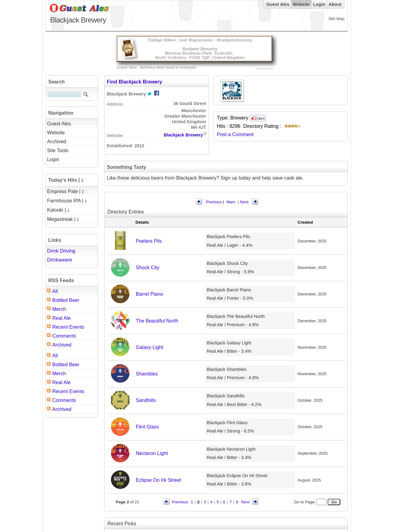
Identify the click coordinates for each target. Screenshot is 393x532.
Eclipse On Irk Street (159, 480)
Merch (59, 309)
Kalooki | (58, 210)
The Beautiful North (157, 321)
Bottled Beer (66, 300)
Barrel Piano (149, 294)
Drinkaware (60, 260)
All (55, 291)
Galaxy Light (150, 347)
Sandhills (146, 400)
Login (319, 4)
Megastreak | (63, 219)
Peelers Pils (149, 241)
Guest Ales (278, 4)
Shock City (148, 268)
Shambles (147, 374)
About (335, 4)
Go (334, 502)
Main (231, 202)
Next (244, 202)
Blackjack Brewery (183, 135)
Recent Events (68, 327)
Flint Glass (148, 427)
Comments (64, 336)
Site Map (336, 19)
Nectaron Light (152, 453)
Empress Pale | (66, 191)
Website (301, 4)
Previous (214, 202)
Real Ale (62, 318)
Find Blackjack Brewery (135, 82)
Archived (62, 345)
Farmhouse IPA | (67, 201)
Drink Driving (61, 251)
